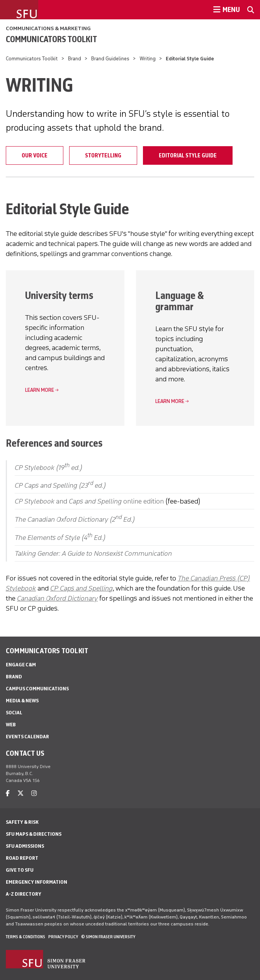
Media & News (22, 701)
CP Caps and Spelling (82, 588)
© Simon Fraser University (108, 937)
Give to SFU (20, 870)
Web (11, 725)
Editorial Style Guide (188, 155)
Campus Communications (37, 689)
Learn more (40, 390)
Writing (148, 59)
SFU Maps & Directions (34, 834)
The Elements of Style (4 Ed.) (60, 538)
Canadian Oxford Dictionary (57, 598)
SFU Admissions (25, 846)
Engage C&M (21, 665)
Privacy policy (63, 937)
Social (14, 713)
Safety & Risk (22, 822)
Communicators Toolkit (51, 39)
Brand (75, 59)
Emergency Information (37, 882)
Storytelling (103, 155)
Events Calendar (27, 737)
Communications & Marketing (48, 28)
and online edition (89, 501)
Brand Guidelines (110, 59)
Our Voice (35, 155)
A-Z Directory (24, 894)
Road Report (22, 858)
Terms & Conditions (25, 937)
